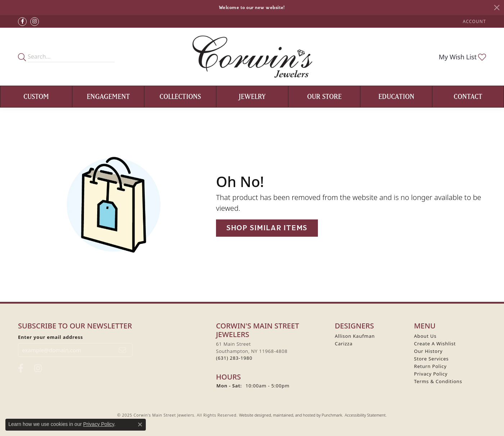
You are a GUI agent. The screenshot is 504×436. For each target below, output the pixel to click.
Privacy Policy (99, 424)
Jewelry (252, 96)
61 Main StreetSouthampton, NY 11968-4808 (252, 351)
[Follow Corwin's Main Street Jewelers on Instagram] (35, 22)
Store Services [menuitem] (431, 359)
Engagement (108, 96)
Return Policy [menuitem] (430, 366)
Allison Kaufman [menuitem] (355, 336)
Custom (36, 96)
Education (396, 96)
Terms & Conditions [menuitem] (438, 381)
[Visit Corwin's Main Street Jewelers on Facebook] (22, 22)
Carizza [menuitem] (344, 344)
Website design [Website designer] (253, 415)
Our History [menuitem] (428, 351)
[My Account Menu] (474, 21)
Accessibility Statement (365, 415)
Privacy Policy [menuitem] (431, 374)
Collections (180, 96)
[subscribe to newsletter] (123, 350)
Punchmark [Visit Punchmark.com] (332, 415)
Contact (468, 96)
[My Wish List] (462, 57)
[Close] (497, 8)
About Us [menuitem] (425, 336)
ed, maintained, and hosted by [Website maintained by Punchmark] (294, 415)
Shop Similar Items (267, 228)
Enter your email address (51, 337)
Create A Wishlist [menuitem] (435, 344)
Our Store (324, 96)
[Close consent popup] (140, 424)
